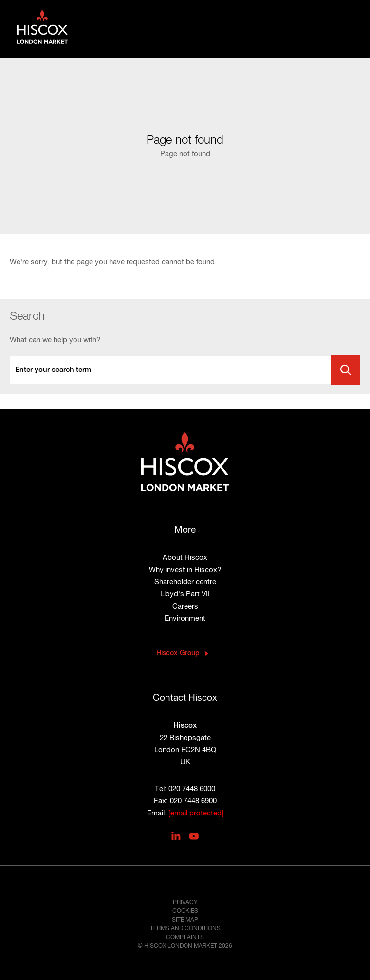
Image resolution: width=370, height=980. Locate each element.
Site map (185, 920)
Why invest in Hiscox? (185, 570)
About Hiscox (185, 558)
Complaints (185, 938)
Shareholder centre (185, 582)
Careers (185, 606)
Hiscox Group (178, 653)
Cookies (185, 911)
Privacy (185, 903)
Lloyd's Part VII (185, 594)
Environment (185, 619)
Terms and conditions (185, 929)
